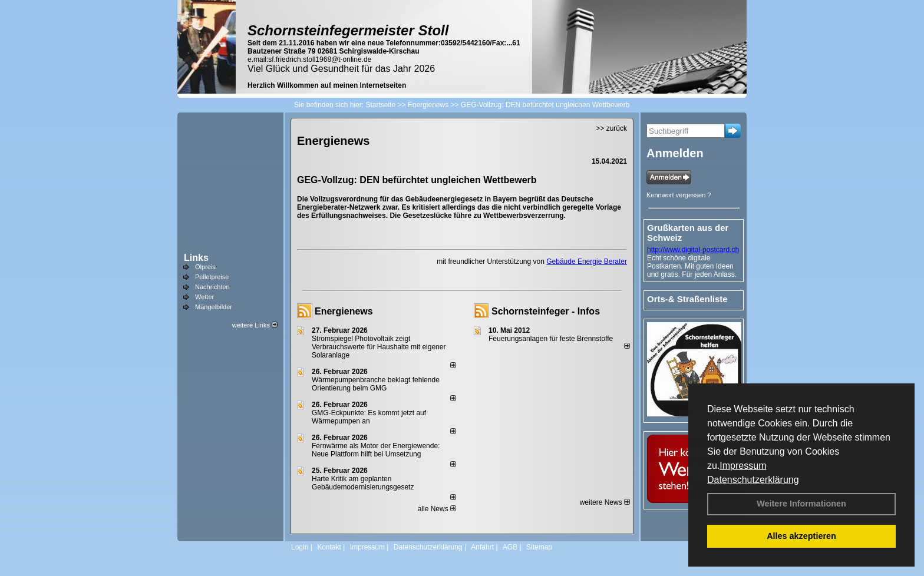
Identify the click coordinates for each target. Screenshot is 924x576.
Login (300, 547)
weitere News (605, 502)
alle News (437, 509)
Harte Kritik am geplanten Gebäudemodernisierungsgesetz (363, 483)
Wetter (204, 297)
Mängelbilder (214, 307)
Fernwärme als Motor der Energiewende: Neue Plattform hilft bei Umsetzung (376, 450)
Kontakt (329, 547)
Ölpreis (205, 267)
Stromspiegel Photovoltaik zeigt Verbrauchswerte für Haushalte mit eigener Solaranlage (379, 347)
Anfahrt (482, 547)
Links (196, 258)
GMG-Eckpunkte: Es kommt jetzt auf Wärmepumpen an (369, 417)
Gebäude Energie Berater (587, 261)
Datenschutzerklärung (753, 480)
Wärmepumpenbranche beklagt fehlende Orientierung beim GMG (376, 384)
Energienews (344, 311)
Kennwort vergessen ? (679, 195)
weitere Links (255, 325)
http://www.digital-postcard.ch (693, 250)
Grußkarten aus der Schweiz (688, 233)
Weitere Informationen (801, 504)
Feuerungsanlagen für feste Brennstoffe (551, 339)
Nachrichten (212, 287)
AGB (510, 547)
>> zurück (611, 128)
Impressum (743, 466)
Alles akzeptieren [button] (801, 536)
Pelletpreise (212, 277)
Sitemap (539, 547)
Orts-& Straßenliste (687, 299)
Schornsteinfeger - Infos (546, 311)
